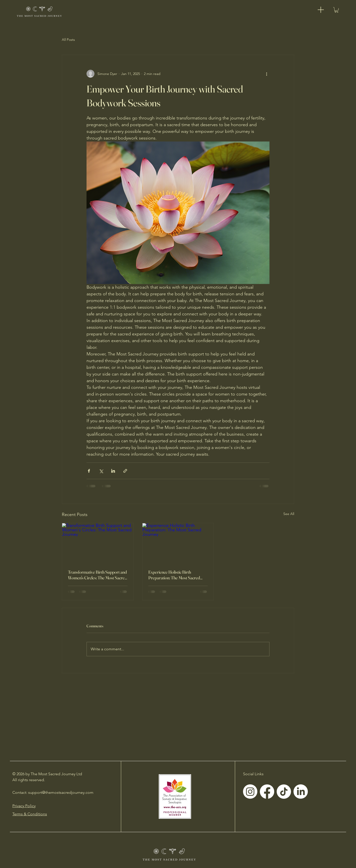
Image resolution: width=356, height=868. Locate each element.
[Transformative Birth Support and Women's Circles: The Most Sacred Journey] (98, 543)
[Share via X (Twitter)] (101, 471)
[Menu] (326, 10)
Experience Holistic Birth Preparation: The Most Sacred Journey (174, 575)
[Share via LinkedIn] (113, 471)
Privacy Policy (24, 806)
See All (289, 514)
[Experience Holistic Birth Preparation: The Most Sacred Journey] (178, 543)
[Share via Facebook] (89, 471)
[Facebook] (267, 792)
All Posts (68, 40)
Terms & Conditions (30, 814)
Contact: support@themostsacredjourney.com (53, 792)
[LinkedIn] (301, 792)
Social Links (253, 774)
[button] (336, 10)
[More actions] (267, 74)
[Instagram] (250, 792)
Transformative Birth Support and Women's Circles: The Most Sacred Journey (97, 575)
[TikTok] (284, 792)
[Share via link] (125, 471)
